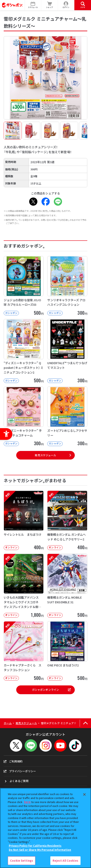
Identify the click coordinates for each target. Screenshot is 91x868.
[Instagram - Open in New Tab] (46, 745)
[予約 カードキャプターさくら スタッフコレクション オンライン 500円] (24, 651)
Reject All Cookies (65, 861)
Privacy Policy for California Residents (35, 846)
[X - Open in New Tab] (33, 202)
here (27, 802)
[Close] (84, 794)
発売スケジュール (45, 455)
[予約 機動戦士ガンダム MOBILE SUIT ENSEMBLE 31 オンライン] (67, 586)
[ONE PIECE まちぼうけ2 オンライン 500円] (67, 651)
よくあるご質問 (19, 781)
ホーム (8, 723)
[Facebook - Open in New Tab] (46, 202)
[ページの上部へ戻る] (85, 723)
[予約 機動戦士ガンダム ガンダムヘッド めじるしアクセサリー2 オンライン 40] (67, 520)
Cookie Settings (22, 861)
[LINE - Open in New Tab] (58, 202)
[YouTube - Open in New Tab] (60, 745)
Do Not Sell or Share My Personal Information (40, 850)
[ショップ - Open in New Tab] (50, 5)
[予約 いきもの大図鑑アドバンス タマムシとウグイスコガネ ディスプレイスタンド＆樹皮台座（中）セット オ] (24, 586)
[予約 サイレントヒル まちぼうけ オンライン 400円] (24, 520)
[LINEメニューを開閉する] (31, 745)
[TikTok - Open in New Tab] (75, 745)
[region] (45, 828)
